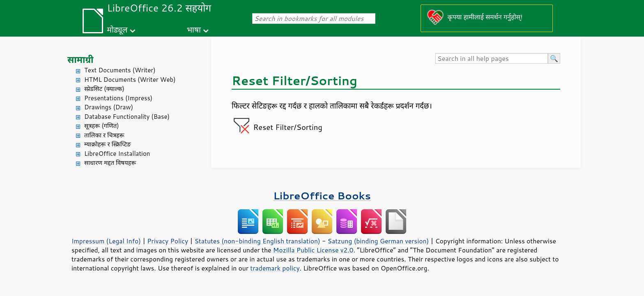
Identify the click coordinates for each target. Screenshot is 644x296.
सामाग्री (80, 59)
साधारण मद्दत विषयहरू (110, 163)
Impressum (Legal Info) (106, 241)
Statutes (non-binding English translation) (257, 241)
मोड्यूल (117, 29)
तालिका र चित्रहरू (104, 135)
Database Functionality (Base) (127, 117)
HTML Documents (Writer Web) (130, 80)
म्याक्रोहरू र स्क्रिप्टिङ (108, 144)
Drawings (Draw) (109, 107)
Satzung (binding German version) (378, 241)
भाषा (194, 29)
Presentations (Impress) (118, 98)
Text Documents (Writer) (120, 70)
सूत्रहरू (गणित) (102, 126)
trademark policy (275, 268)
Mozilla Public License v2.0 (313, 250)
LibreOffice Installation (117, 154)
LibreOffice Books (322, 195)
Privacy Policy (168, 241)
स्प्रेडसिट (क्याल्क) (104, 89)
